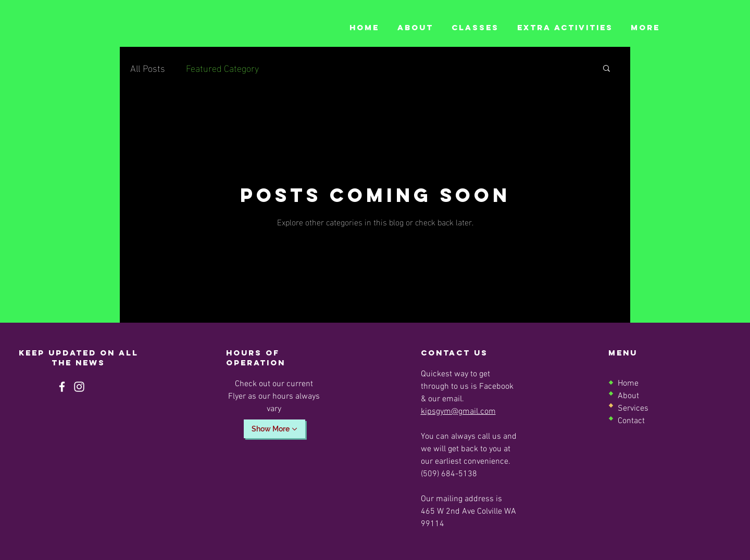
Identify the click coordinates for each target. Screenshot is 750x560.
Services (633, 409)
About (628, 396)
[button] (607, 69)
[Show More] (274, 429)
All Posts (148, 67)
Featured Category (222, 67)
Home (628, 384)
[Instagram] (79, 387)
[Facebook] (62, 387)
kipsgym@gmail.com (458, 412)
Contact (631, 421)
